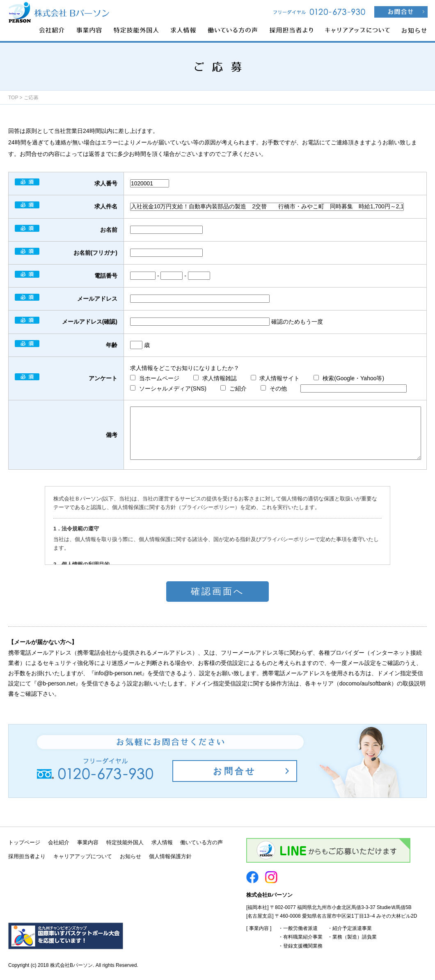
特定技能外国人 (125, 842)
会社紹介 (59, 842)
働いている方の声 (201, 842)
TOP (13, 98)
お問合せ (235, 771)
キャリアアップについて (83, 856)
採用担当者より (27, 856)
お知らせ (130, 856)
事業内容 (88, 842)
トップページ (24, 842)
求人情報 (162, 842)
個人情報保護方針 (170, 856)
